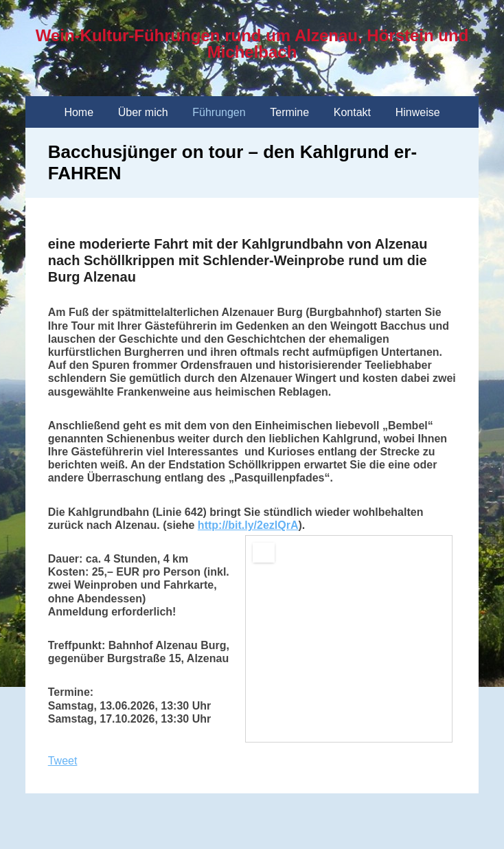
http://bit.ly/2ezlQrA (248, 525)
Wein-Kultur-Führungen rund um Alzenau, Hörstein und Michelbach (252, 44)
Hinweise (418, 112)
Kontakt (352, 112)
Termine (289, 112)
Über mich (143, 112)
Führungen (219, 112)
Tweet (63, 761)
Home (79, 112)
